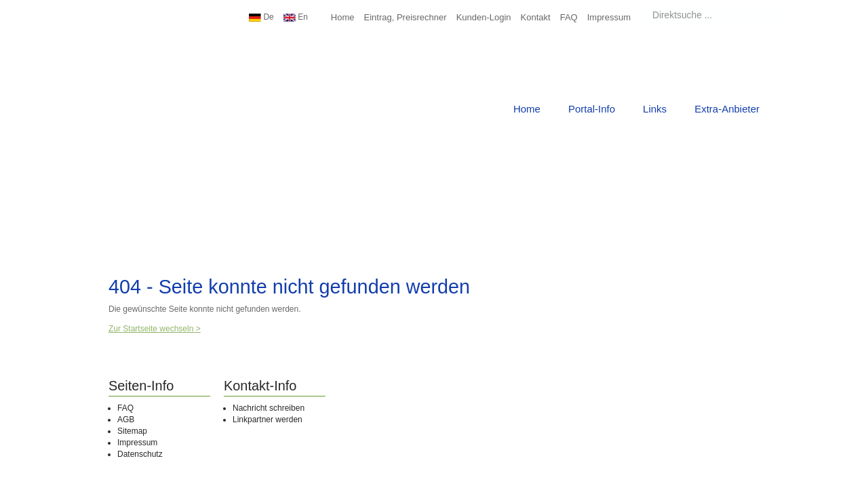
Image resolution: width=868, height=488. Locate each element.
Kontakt (536, 17)
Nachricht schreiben (269, 408)
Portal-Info (592, 109)
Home (343, 17)
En (296, 17)
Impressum (609, 17)
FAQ (569, 17)
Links (655, 109)
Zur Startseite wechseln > (155, 329)
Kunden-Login (484, 17)
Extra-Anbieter (727, 109)
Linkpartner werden (268, 420)
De (261, 17)
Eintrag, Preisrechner (406, 17)
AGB (126, 420)
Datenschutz (140, 454)
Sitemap (132, 431)
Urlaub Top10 (146, 51)
